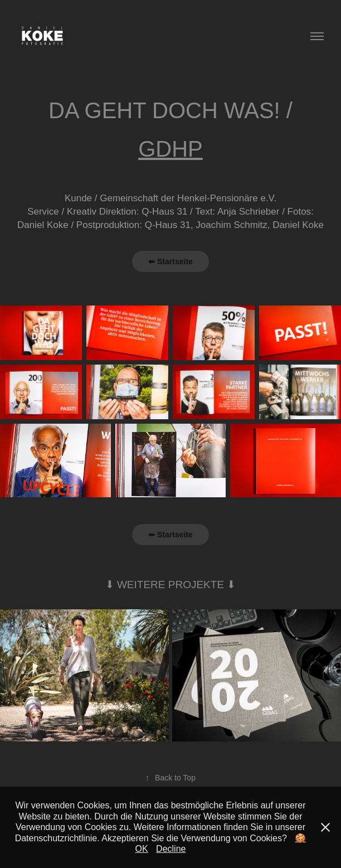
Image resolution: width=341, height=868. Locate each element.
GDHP (170, 149)
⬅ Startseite (170, 261)
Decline (171, 849)
